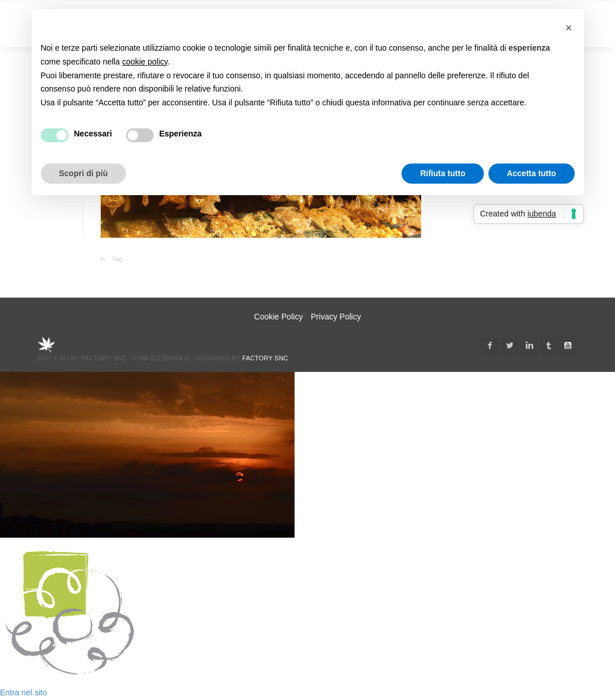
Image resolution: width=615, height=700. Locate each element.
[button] (569, 28)
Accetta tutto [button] (532, 173)
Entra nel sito (24, 693)
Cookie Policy (279, 317)
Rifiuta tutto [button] (443, 173)
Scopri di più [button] (84, 173)
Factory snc (265, 358)
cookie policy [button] (145, 62)
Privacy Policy (336, 317)
